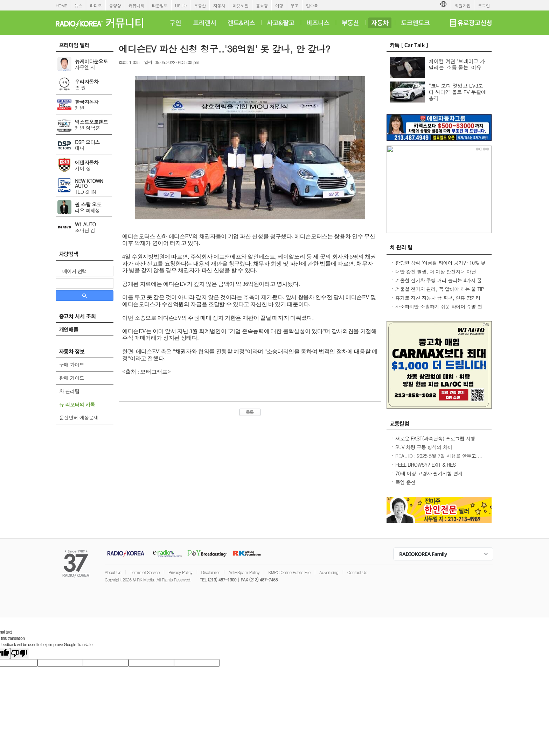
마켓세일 (241, 5)
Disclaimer (210, 572)
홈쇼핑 (262, 5)
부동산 (200, 5)
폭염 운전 (405, 482)
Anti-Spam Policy (244, 572)
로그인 (484, 5)
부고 (295, 5)
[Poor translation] (19, 653)
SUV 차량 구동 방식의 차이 (424, 447)
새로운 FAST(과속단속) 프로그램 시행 (435, 438)
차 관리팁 (69, 391)
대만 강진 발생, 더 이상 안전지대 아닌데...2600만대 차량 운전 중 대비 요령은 (437, 275)
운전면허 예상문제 (79, 417)
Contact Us (357, 572)
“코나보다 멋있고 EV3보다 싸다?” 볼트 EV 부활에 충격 (457, 92)
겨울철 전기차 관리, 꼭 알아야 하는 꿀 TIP (440, 289)
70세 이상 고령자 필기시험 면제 (429, 473)
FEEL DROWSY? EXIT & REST (427, 465)
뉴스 (79, 5)
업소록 (312, 5)
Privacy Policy (180, 572)
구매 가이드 (72, 365)
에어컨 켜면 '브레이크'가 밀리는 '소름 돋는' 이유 (457, 64)
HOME (61, 5)
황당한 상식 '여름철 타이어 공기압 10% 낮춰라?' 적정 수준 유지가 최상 (440, 266)
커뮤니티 (137, 5)
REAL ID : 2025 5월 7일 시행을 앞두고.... (439, 456)
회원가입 (463, 5)
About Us (113, 572)
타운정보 (160, 5)
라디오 (96, 5)
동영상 (115, 5)
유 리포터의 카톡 (77, 404)
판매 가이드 (72, 378)
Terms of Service (145, 572)
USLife (181, 5)
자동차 (219, 5)
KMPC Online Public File (289, 572)
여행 (279, 5)
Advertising (329, 572)
